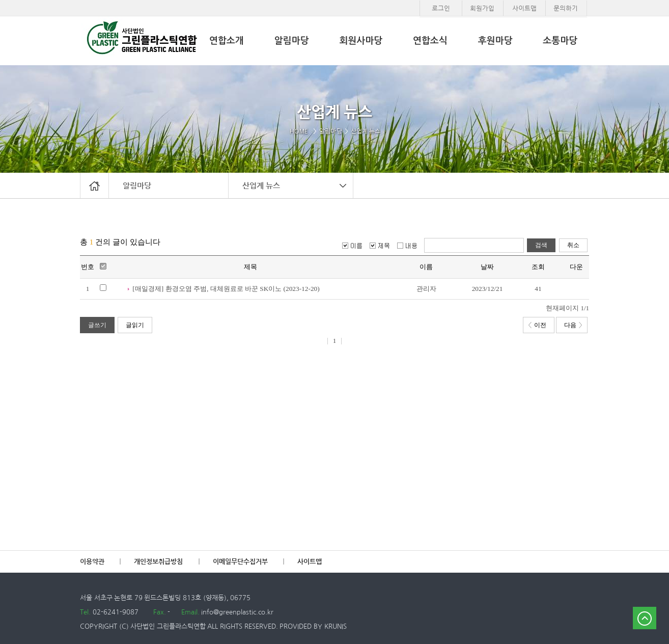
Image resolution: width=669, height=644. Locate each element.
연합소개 (227, 41)
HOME (300, 131)
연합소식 (430, 41)
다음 (573, 325)
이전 (537, 325)
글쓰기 (97, 325)
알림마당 (137, 185)
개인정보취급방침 (158, 562)
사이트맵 (310, 562)
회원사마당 (361, 41)
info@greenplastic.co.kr (237, 612)
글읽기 (135, 325)
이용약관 (92, 562)
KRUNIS (336, 626)
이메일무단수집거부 (240, 562)
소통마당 (560, 41)
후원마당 (495, 41)
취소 (573, 245)
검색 (541, 245)
